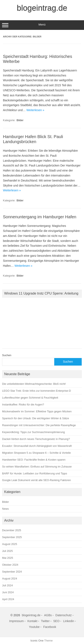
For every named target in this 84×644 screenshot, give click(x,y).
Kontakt (32, 621)
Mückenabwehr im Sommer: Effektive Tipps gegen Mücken (37, 411)
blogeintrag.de (42, 8)
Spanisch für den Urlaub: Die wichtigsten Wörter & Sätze (36, 418)
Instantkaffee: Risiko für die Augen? (23, 405)
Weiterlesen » (35, 110)
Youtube (34, 627)
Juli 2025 (7, 551)
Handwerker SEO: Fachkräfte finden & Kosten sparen (34, 460)
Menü (42, 25)
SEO (56, 621)
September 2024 (12, 572)
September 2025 (12, 537)
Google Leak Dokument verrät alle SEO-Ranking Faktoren (36, 480)
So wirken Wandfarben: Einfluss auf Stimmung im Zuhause (37, 467)
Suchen (7, 355)
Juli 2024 (7, 585)
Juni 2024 (8, 592)
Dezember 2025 (12, 530)
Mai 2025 (8, 558)
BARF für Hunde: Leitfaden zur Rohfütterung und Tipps (35, 473)
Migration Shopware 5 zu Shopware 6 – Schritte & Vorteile (36, 453)
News (5, 509)
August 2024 (10, 579)
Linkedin (68, 621)
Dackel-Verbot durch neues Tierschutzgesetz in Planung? (36, 439)
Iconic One (37, 641)
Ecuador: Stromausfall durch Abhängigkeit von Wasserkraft (37, 446)
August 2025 (10, 544)
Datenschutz (64, 615)
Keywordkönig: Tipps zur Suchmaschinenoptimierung (33, 432)
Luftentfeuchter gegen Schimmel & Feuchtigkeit (30, 398)
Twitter (45, 621)
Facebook (50, 627)
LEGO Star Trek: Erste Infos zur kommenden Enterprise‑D (36, 391)
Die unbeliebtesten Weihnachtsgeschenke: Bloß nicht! (34, 384)
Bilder (20, 120)
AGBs (48, 615)
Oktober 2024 (10, 565)
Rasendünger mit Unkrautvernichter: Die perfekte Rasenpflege (39, 425)
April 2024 (8, 599)
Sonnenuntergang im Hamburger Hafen (40, 217)
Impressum (16, 621)
